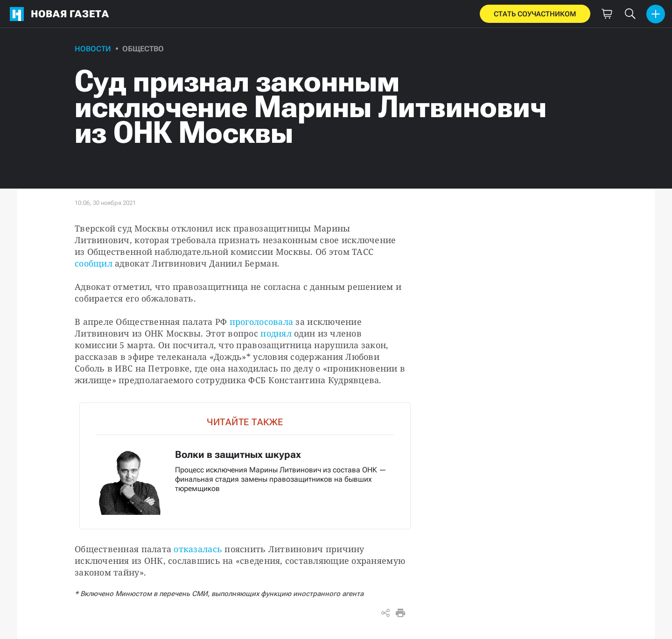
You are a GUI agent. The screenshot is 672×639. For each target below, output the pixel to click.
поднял (276, 333)
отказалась (198, 549)
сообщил (94, 263)
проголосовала (263, 322)
